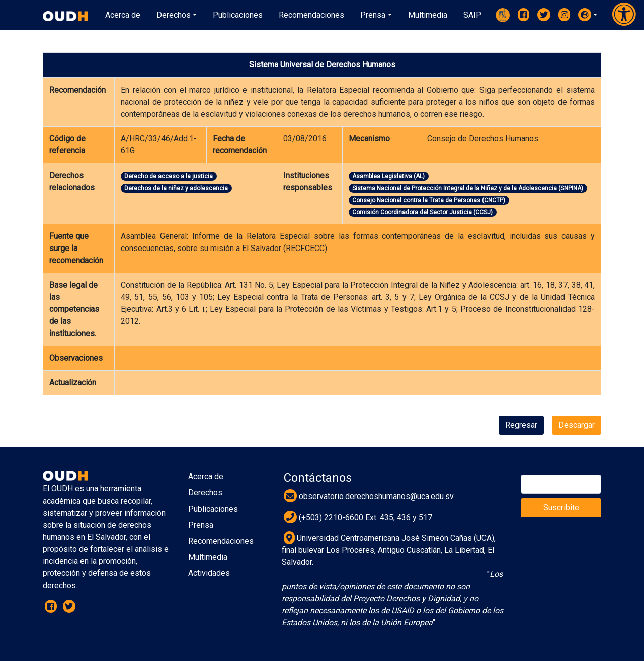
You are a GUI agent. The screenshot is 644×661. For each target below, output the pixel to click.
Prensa (201, 525)
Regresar (521, 425)
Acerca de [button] (123, 15)
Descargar (577, 425)
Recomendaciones (221, 541)
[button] (588, 15)
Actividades (209, 573)
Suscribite (561, 507)
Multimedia (208, 557)
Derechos (205, 493)
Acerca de (206, 477)
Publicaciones (213, 509)
